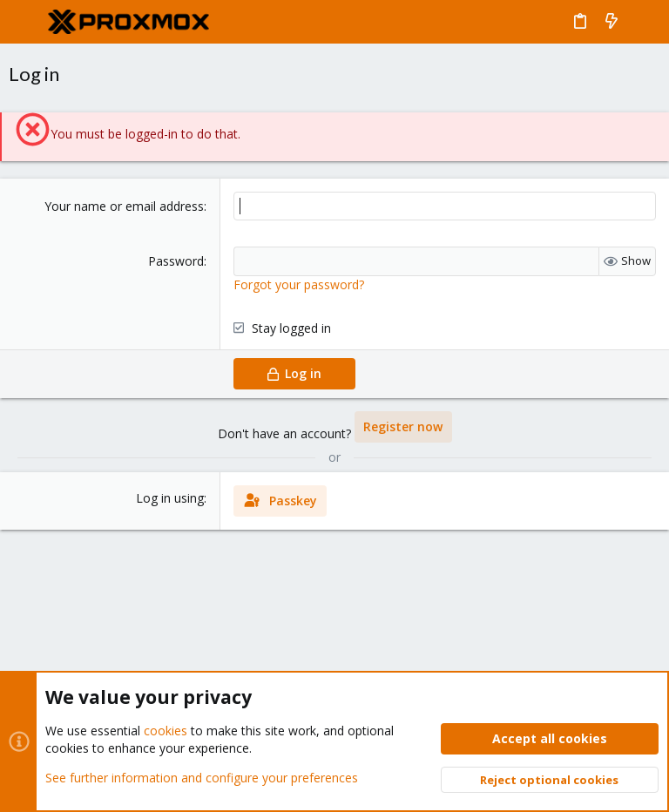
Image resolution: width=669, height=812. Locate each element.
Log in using (170, 498)
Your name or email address (124, 206)
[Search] (643, 22)
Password (176, 261)
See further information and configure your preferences (202, 777)
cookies (166, 731)
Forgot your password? (299, 284)
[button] (26, 22)
